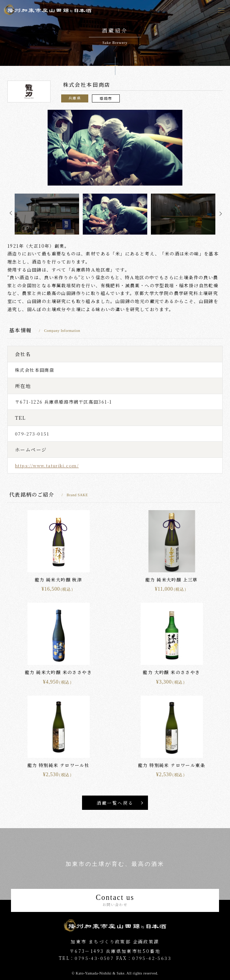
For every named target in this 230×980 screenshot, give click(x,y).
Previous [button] (10, 213)
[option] (115, 148)
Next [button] (218, 214)
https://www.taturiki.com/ (47, 465)
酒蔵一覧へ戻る (115, 803)
